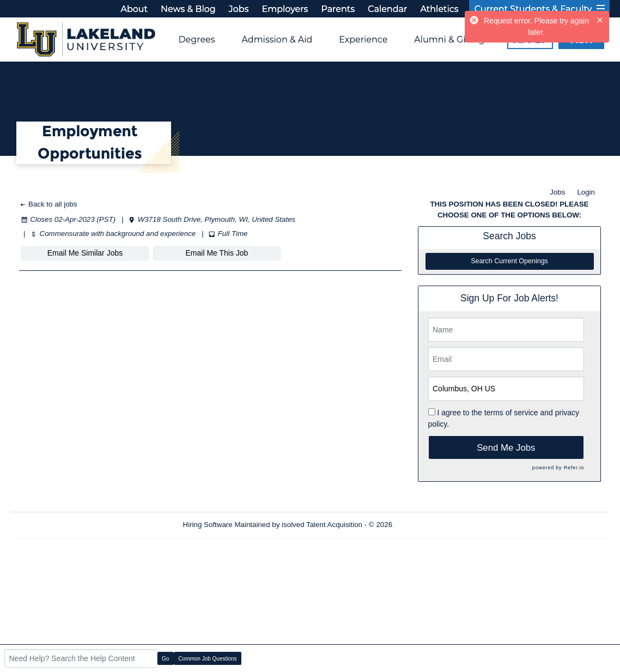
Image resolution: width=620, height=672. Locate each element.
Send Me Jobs (506, 448)
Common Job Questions (207, 659)
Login (586, 192)
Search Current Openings (509, 261)
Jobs (557, 192)
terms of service (511, 413)
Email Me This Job (217, 253)
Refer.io (574, 468)
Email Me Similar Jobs (85, 253)
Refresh (425, 525)
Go (165, 659)
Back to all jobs (48, 204)
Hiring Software (208, 525)
